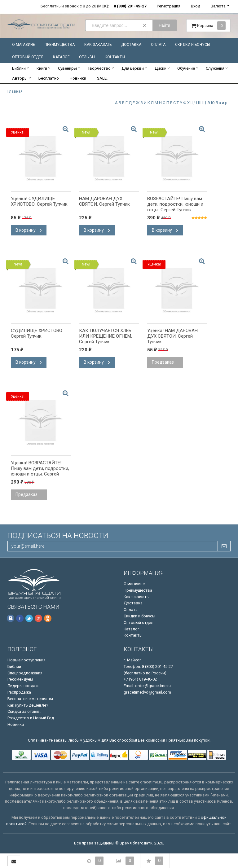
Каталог (61, 57)
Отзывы (87, 57)
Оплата (158, 45)
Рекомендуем (20, 679)
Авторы (20, 78)
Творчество (99, 68)
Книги (42, 68)
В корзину (29, 230)
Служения (215, 68)
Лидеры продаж (23, 686)
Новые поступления (26, 660)
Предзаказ (163, 362)
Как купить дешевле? (28, 705)
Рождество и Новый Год (31, 718)
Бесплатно (49, 78)
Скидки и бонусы (193, 45)
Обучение (186, 68)
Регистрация (169, 6)
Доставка (131, 45)
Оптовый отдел (28, 57)
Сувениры (67, 68)
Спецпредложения (25, 673)
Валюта (218, 6)
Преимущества (60, 45)
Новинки (78, 78)
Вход (196, 6)
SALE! (102, 78)
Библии (19, 68)
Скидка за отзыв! (24, 711)
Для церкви (133, 68)
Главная (15, 91)
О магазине (24, 45)
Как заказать (98, 45)
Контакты (115, 57)
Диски (161, 68)
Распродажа (19, 692)
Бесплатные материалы (30, 699)
